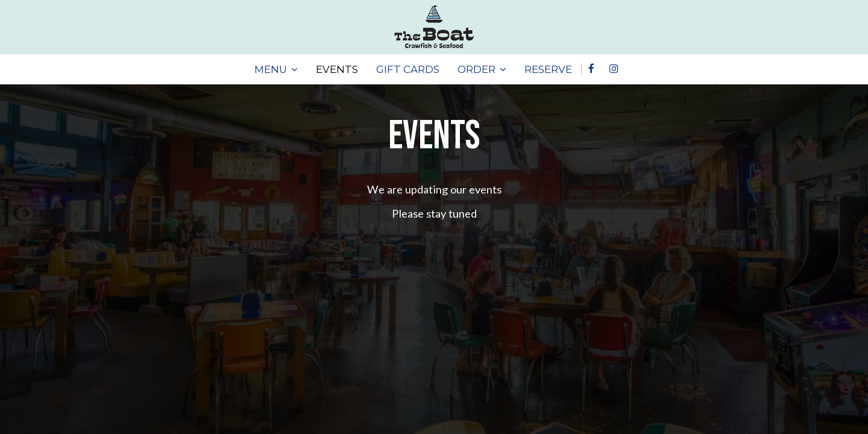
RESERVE (548, 69)
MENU (276, 69)
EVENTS (337, 69)
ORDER (482, 69)
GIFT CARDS (408, 69)
